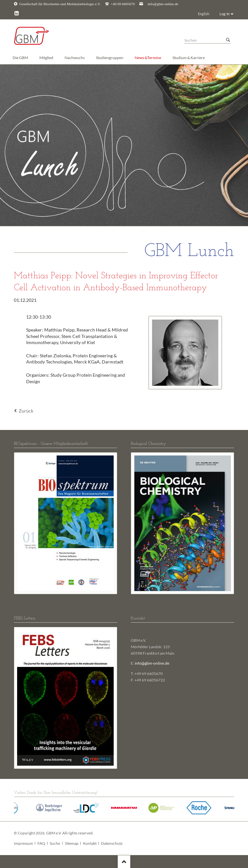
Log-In (225, 14)
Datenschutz (112, 843)
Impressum (23, 843)
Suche (55, 843)
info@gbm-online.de (163, 4)
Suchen (228, 40)
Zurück (26, 411)
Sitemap (72, 843)
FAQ (41, 843)
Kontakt (90, 843)
